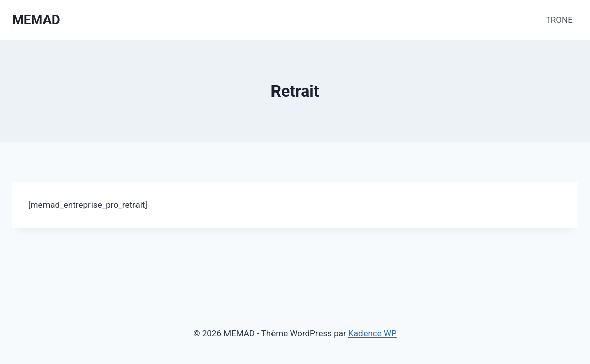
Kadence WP (373, 333)
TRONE (559, 20)
